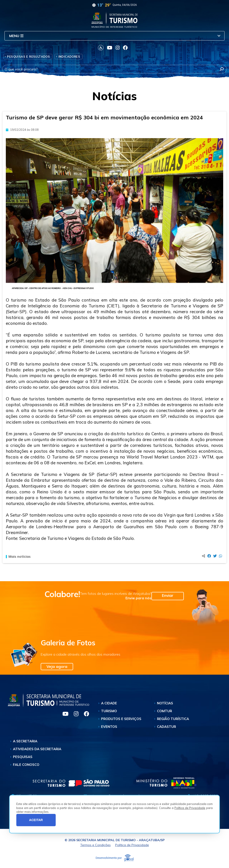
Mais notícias (18, 557)
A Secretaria (25, 741)
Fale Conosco (26, 765)
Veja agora (57, 666)
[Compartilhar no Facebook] (209, 556)
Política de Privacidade (190, 808)
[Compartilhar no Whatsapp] (221, 556)
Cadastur (166, 727)
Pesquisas (23, 757)
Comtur (164, 711)
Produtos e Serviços (121, 719)
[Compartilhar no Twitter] (215, 556)
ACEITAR (36, 820)
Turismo (109, 711)
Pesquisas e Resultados (28, 57)
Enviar (168, 595)
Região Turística (173, 719)
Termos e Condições (95, 845)
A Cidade (109, 703)
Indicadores (69, 57)
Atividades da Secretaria (37, 749)
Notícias (165, 703)
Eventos (109, 727)
